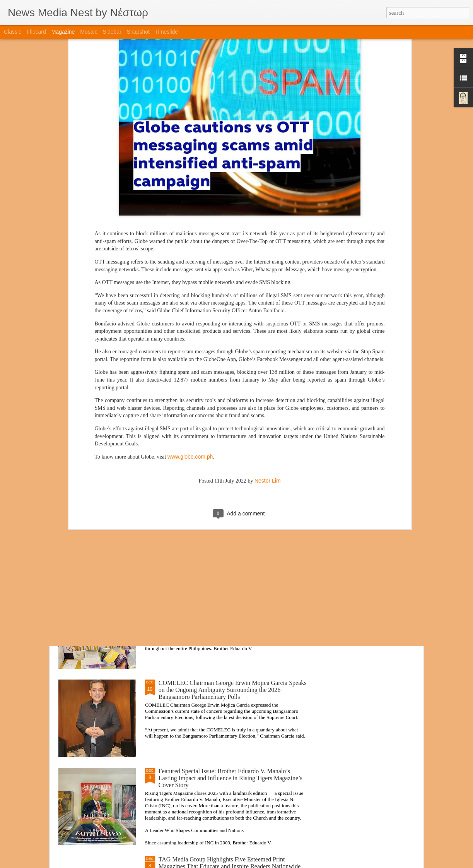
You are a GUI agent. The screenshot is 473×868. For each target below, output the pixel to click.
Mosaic (89, 32)
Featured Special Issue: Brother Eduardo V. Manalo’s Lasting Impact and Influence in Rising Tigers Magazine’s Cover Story (231, 778)
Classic (13, 32)
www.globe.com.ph (190, 368)
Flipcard (36, 32)
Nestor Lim (268, 392)
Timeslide (166, 32)
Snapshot (138, 32)
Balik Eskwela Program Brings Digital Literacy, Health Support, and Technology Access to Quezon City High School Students (227, 513)
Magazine (63, 32)
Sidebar (112, 32)
